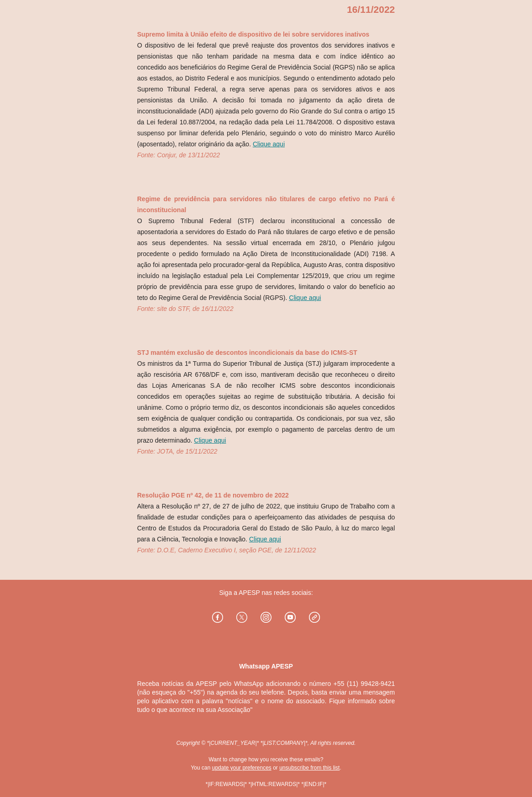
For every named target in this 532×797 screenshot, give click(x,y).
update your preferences (242, 768)
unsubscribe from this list (309, 768)
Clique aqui (269, 144)
